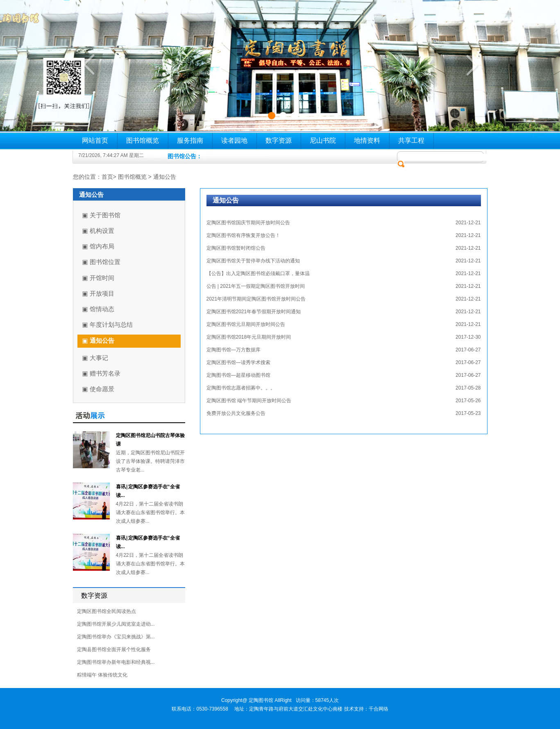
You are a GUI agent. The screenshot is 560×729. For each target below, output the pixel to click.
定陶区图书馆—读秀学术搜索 (238, 362)
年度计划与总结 (111, 325)
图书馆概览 (143, 140)
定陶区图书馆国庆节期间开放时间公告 (248, 223)
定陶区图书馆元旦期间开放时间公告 (246, 324)
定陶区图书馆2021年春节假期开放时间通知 (254, 312)
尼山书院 (323, 140)
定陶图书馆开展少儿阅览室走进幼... (116, 624)
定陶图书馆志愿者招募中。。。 (241, 388)
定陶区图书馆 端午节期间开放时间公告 (249, 401)
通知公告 (165, 177)
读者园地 (234, 140)
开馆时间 (102, 278)
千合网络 (379, 709)
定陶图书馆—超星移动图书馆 (238, 375)
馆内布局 (102, 246)
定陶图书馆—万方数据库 (234, 350)
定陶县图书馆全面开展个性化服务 (114, 649)
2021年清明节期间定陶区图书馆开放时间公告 (256, 299)
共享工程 (411, 140)
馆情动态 (102, 309)
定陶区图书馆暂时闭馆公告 (236, 248)
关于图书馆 (105, 215)
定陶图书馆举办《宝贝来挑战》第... (116, 637)
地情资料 (367, 140)
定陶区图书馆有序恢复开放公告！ (243, 235)
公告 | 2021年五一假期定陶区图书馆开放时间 (256, 286)
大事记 (99, 358)
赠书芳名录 (105, 373)
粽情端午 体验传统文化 (102, 675)
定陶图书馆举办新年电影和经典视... (116, 662)
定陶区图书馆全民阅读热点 (107, 611)
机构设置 (102, 231)
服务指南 (190, 140)
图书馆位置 (105, 262)
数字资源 (279, 140)
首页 (107, 177)
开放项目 (102, 293)
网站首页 (95, 140)
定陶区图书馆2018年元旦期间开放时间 (249, 337)
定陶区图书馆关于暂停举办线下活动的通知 (253, 261)
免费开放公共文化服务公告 (236, 413)
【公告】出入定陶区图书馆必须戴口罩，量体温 (258, 273)
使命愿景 (102, 389)
